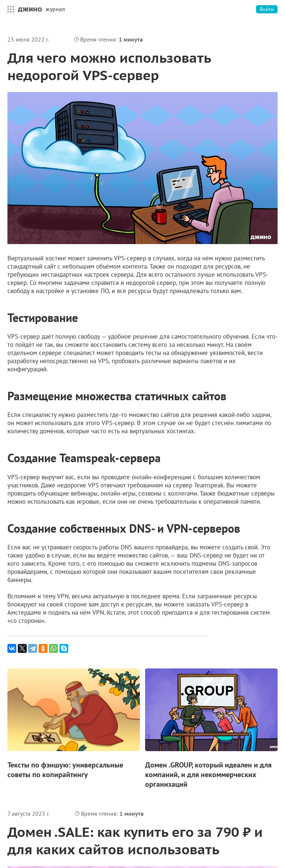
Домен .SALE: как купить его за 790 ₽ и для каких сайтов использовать (135, 841)
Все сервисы (9, 9)
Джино (30, 9)
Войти (267, 9)
